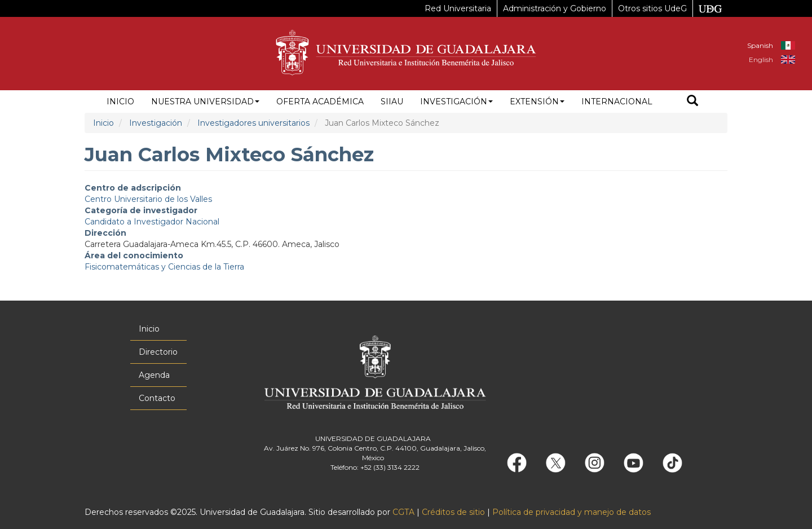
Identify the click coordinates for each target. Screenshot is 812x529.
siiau (392, 102)
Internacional (617, 102)
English (761, 59)
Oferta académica (320, 102)
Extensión (537, 102)
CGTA (403, 512)
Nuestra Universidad (205, 102)
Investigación (456, 102)
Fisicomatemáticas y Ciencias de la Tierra (164, 267)
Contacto (157, 398)
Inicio (120, 102)
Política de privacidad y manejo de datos (572, 512)
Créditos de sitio (453, 512)
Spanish (760, 45)
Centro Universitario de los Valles (148, 199)
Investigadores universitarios (253, 123)
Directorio (158, 352)
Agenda (154, 375)
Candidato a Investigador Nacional (152, 222)
